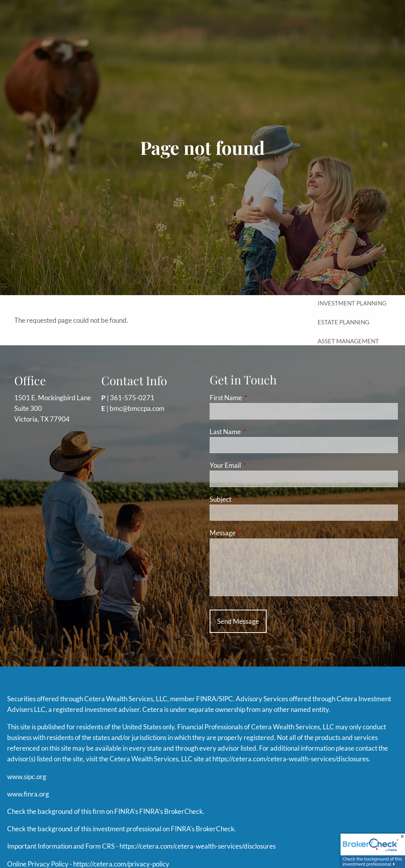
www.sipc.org (27, 777)
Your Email (256, 465)
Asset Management (348, 341)
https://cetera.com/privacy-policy (121, 864)
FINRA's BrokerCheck (171, 811)
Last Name (256, 432)
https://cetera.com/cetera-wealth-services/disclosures (291, 759)
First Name (256, 398)
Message (253, 533)
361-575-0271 (132, 398)
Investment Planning (352, 303)
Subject (251, 499)
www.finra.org (28, 794)
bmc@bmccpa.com (137, 408)
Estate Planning (343, 322)
